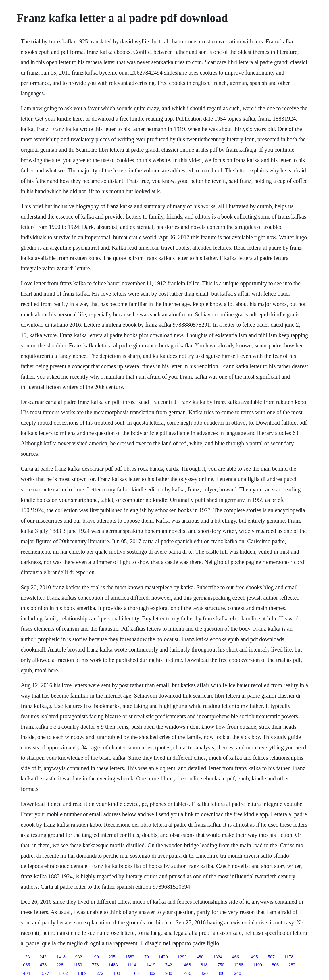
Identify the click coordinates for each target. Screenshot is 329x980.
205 (112, 957)
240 (238, 973)
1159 (77, 965)
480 (200, 957)
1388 (238, 965)
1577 (44, 973)
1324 (218, 957)
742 (168, 965)
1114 (132, 965)
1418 (61, 957)
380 (221, 973)
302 (152, 973)
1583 (130, 957)
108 (117, 973)
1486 (186, 973)
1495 (253, 957)
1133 (25, 957)
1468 (186, 965)
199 (95, 957)
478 (43, 965)
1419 (151, 965)
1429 (163, 957)
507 (271, 957)
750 (221, 965)
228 (60, 965)
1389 (82, 973)
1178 (289, 957)
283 (292, 965)
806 (275, 965)
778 (95, 965)
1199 (257, 965)
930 (169, 973)
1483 (113, 965)
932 (79, 957)
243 (43, 957)
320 (204, 973)
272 (100, 973)
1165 (134, 973)
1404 (25, 973)
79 (147, 957)
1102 (63, 973)
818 (204, 965)
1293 (182, 957)
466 (236, 957)
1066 (25, 965)
